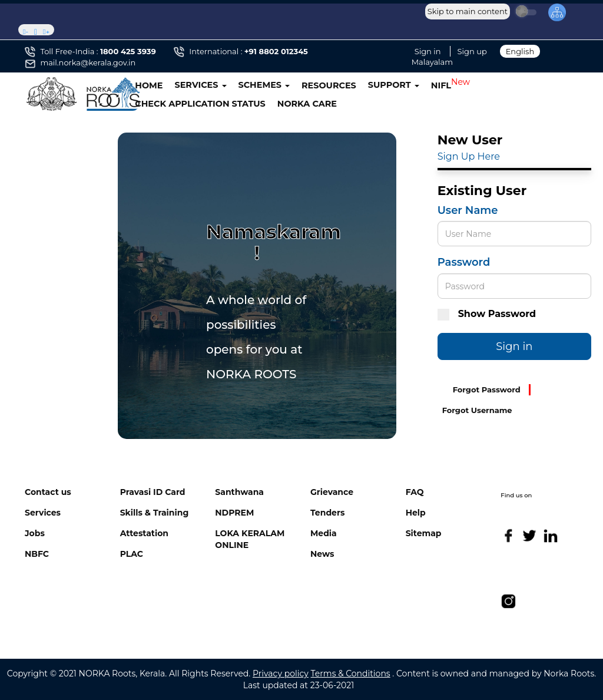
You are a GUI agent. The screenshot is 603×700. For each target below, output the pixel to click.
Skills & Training (155, 513)
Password (464, 262)
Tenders (327, 513)
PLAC (132, 554)
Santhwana (239, 492)
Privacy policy (281, 673)
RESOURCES (329, 85)
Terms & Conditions (351, 673)
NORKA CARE (307, 104)
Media (324, 533)
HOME (149, 85)
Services (43, 513)
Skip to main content (468, 11)
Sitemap (424, 533)
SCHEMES (264, 85)
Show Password (487, 314)
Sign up (472, 51)
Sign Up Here (469, 156)
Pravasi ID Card (153, 492)
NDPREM (234, 513)
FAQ (415, 492)
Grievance (332, 492)
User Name (468, 210)
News (322, 554)
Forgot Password (487, 389)
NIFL (441, 85)
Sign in (428, 51)
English (520, 51)
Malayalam (432, 62)
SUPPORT (394, 85)
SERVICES (201, 85)
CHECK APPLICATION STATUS (200, 104)
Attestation (144, 533)
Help (416, 513)
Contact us (48, 492)
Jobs (35, 533)
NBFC (37, 554)
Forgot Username (477, 410)
